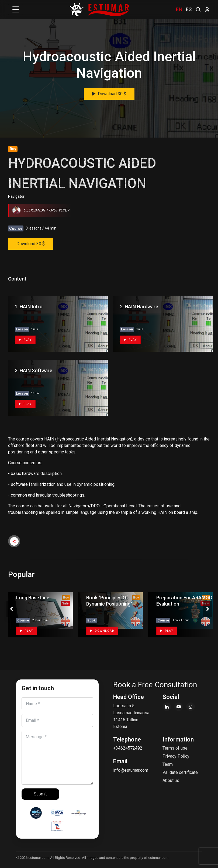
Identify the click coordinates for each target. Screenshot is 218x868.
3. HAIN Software (34, 370)
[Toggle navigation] (16, 9)
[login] (207, 9)
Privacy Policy (176, 756)
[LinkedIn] (167, 707)
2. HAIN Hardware (139, 307)
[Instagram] (191, 707)
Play (25, 340)
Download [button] (102, 631)
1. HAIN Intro (29, 307)
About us (171, 780)
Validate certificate (180, 772)
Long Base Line (33, 598)
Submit (40, 794)
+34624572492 (128, 748)
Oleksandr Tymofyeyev (41, 210)
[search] (198, 9)
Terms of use (175, 748)
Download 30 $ (109, 94)
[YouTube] (179, 707)
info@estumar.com (131, 770)
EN (179, 9)
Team (168, 764)
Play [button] (27, 631)
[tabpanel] (39, 615)
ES (189, 9)
